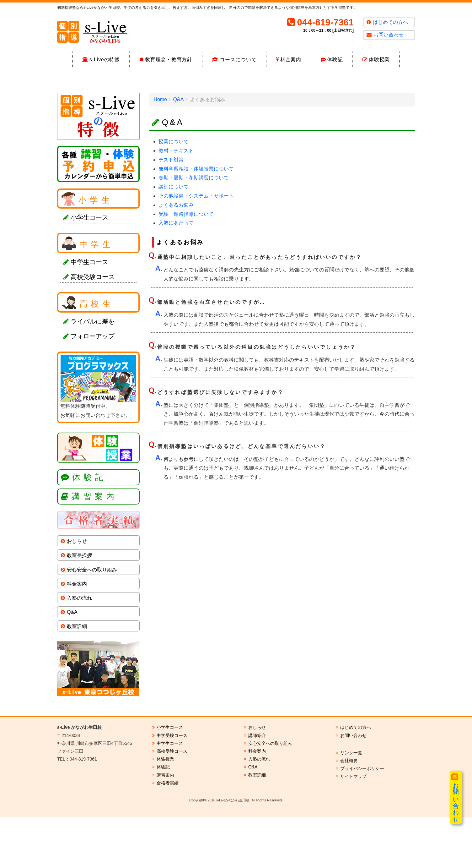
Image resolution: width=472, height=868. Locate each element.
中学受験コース (172, 786)
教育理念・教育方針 (169, 60)
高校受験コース (93, 327)
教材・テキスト (176, 201)
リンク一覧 (351, 803)
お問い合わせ (389, 35)
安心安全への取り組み (92, 620)
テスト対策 (171, 210)
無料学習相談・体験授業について (196, 219)
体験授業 (379, 60)
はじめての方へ (390, 22)
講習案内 (94, 547)
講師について (174, 237)
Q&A (179, 150)
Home (161, 150)
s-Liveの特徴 (105, 60)
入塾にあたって (176, 274)
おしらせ (77, 592)
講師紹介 (257, 786)
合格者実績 (168, 833)
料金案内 (291, 60)
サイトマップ (353, 827)
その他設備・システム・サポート (196, 246)
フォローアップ (93, 387)
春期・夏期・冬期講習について (194, 229)
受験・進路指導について (186, 265)
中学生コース (89, 313)
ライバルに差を (93, 372)
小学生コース (89, 268)
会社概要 (349, 811)
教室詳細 (77, 677)
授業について (174, 192)
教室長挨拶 (79, 606)
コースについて (238, 60)
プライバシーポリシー (362, 819)
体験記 (335, 60)
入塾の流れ (79, 649)
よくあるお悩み (176, 256)
